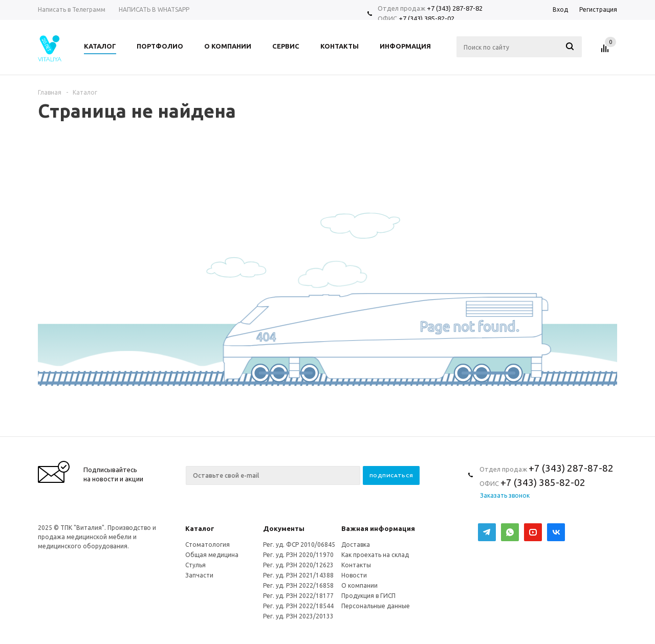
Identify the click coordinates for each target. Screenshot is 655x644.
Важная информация (378, 528)
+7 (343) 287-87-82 (455, 8)
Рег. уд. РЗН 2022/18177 (298, 596)
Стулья (195, 565)
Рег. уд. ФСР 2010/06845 (299, 545)
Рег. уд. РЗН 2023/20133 (298, 616)
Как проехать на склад (375, 555)
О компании (359, 585)
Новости (354, 575)
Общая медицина (212, 555)
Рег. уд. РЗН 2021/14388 (298, 575)
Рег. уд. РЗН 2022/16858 (298, 585)
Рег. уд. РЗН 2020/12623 (298, 565)
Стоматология (208, 545)
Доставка (356, 545)
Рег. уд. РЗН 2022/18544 (298, 606)
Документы (284, 528)
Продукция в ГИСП (368, 596)
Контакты (356, 565)
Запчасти (199, 575)
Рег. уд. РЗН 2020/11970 (298, 555)
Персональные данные (376, 606)
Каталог (200, 528)
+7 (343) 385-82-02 (427, 18)
